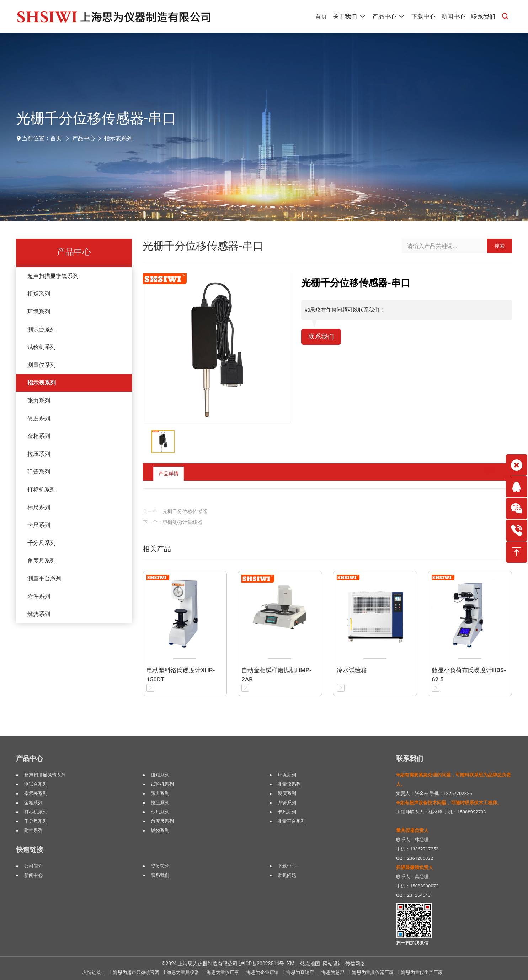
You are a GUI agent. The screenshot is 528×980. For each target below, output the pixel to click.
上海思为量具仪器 (181, 972)
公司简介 (33, 866)
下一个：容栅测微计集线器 (172, 522)
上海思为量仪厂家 (220, 972)
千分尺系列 (42, 543)
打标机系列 (42, 489)
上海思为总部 (331, 972)
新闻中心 (33, 875)
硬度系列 (39, 418)
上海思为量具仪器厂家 (370, 972)
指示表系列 (118, 138)
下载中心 (287, 866)
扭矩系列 (39, 294)
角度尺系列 (42, 561)
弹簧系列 (39, 472)
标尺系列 (39, 507)
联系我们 (322, 337)
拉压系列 (39, 454)
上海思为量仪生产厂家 (420, 972)
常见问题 (287, 875)
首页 (56, 138)
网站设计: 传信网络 (344, 964)
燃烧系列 (39, 614)
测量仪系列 (42, 365)
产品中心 (84, 138)
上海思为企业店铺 (260, 972)
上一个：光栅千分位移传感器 (175, 511)
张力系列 (39, 401)
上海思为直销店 (298, 972)
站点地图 (310, 964)
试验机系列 (42, 347)
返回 (484, 473)
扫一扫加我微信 (412, 943)
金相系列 (39, 436)
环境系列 (39, 312)
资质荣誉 (160, 866)
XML (292, 964)
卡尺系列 (39, 525)
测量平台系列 (44, 578)
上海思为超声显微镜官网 (134, 972)
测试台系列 (42, 329)
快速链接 (30, 850)
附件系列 (39, 596)
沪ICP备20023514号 (262, 964)
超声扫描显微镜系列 (53, 276)
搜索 (500, 246)
